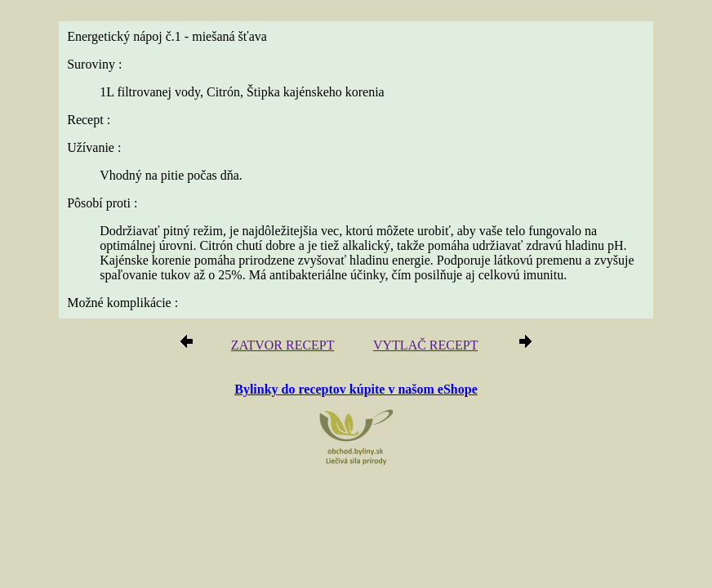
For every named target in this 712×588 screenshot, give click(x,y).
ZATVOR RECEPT (283, 345)
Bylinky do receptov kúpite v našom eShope (356, 389)
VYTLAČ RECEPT (425, 345)
